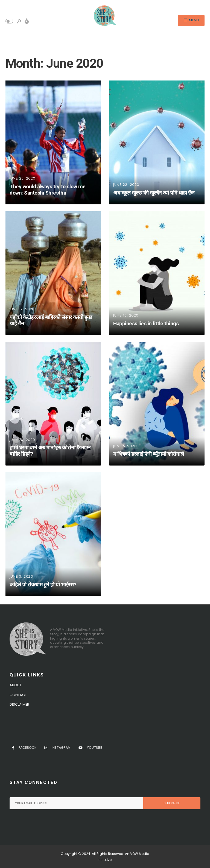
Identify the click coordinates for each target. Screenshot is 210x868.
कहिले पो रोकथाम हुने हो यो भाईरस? (43, 585)
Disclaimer (19, 704)
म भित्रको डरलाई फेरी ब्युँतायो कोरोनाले (148, 454)
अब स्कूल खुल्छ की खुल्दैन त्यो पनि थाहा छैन (154, 193)
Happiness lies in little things (146, 323)
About (15, 685)
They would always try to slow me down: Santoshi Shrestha (48, 190)
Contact (18, 695)
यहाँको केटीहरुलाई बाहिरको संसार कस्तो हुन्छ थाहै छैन (51, 320)
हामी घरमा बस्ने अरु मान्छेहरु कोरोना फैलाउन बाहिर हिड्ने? (50, 451)
